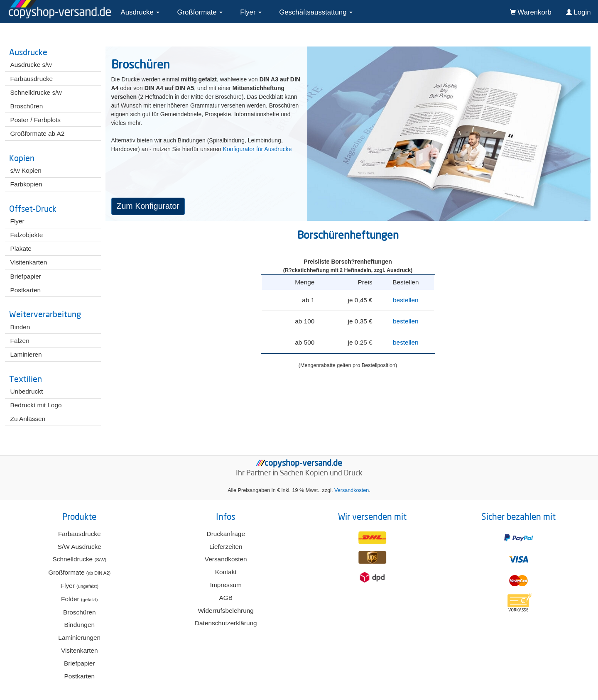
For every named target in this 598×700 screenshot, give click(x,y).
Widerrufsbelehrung (226, 611)
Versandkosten (352, 490)
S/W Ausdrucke (80, 547)
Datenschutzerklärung (226, 623)
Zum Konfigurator (148, 206)
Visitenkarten (80, 650)
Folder (79, 599)
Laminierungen (79, 638)
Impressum (226, 585)
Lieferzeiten (226, 547)
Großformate (79, 572)
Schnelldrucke (79, 559)
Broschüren (80, 612)
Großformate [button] (200, 12)
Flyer (80, 586)
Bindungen (79, 625)
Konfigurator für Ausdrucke (257, 149)
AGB (226, 598)
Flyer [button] (251, 12)
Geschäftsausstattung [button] (316, 12)
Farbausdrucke (80, 534)
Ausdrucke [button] (140, 12)
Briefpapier (79, 663)
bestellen (406, 300)
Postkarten (79, 676)
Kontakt (226, 572)
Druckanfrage (226, 534)
